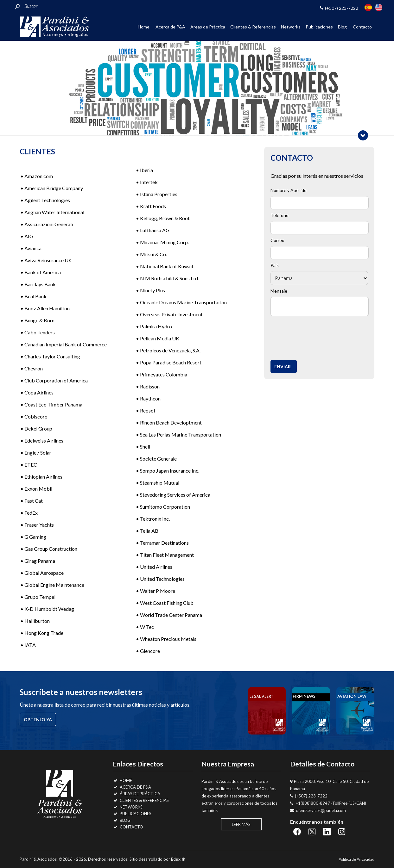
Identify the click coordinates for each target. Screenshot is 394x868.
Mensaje (279, 291)
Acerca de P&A (170, 27)
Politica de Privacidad (356, 859)
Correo (277, 240)
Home (144, 27)
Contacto (362, 27)
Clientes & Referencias (253, 27)
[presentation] (321, 336)
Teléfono (280, 215)
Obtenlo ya (38, 719)
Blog (342, 27)
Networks (291, 27)
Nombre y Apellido (289, 190)
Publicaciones (319, 27)
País (275, 265)
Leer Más (241, 824)
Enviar (283, 366)
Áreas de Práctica (208, 27)
